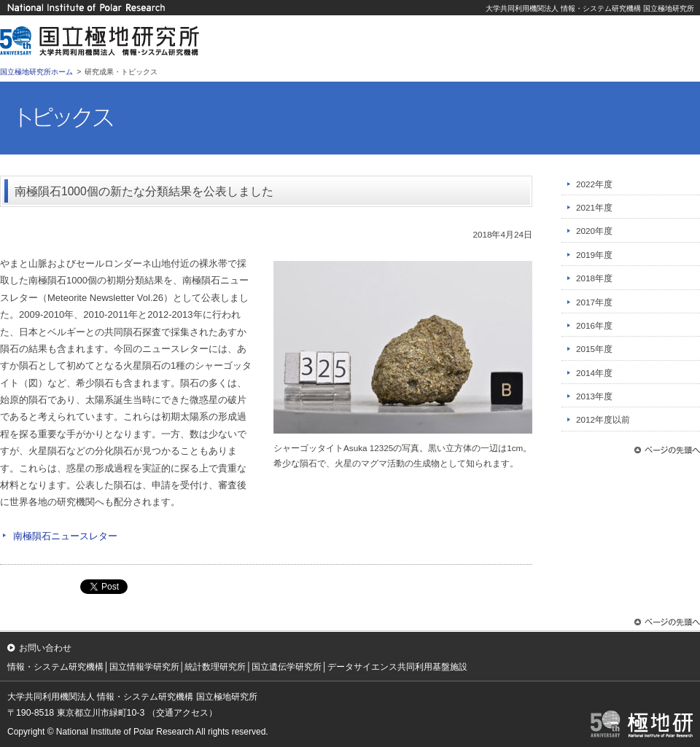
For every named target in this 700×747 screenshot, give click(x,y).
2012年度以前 (603, 419)
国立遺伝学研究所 (287, 667)
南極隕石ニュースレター (65, 536)
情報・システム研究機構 (55, 667)
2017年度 (594, 302)
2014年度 (594, 373)
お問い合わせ (45, 648)
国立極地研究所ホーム (36, 72)
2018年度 (594, 278)
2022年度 (594, 184)
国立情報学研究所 (144, 667)
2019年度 (594, 255)
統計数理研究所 (215, 667)
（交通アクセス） (182, 713)
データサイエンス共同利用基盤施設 (397, 667)
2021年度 (594, 207)
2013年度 (594, 396)
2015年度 (594, 349)
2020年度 (594, 231)
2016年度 (594, 325)
